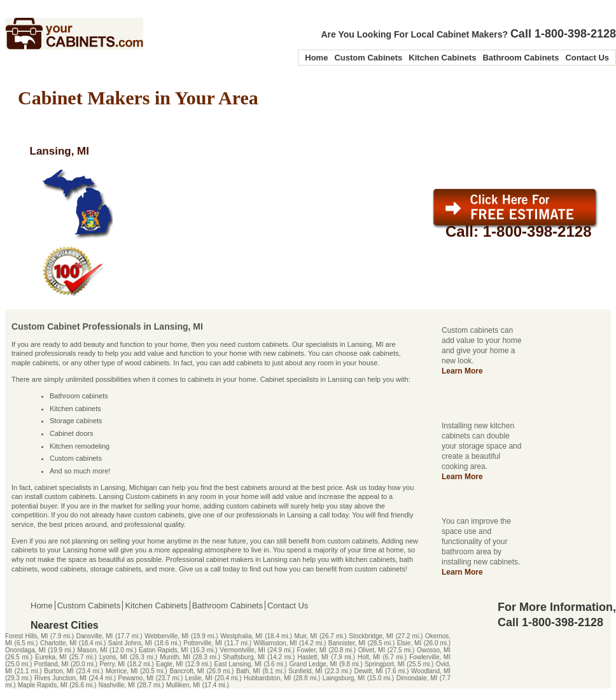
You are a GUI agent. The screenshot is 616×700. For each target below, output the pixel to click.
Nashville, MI (117, 685)
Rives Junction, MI (60, 678)
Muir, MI (305, 636)
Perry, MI (113, 664)
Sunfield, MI (305, 671)
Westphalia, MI (241, 636)
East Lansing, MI (238, 664)
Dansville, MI (95, 636)
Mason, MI (92, 650)
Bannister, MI (347, 643)
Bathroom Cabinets (521, 58)
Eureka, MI (51, 657)
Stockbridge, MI (371, 636)
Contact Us (587, 58)
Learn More (462, 371)
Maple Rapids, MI (43, 685)
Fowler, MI (311, 650)
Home (316, 58)
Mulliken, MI (183, 685)
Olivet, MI (372, 650)
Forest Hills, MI (26, 636)
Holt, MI (369, 657)
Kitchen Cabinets (442, 58)
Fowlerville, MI (430, 657)
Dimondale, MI (417, 678)
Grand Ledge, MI (313, 664)
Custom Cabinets (368, 58)
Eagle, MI (169, 664)
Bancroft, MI (187, 671)
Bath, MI (248, 671)
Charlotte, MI (58, 643)
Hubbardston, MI (267, 678)
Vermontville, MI (242, 650)
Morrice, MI (122, 671)
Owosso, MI (434, 650)
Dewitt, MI (369, 671)
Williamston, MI (275, 643)
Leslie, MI (199, 678)
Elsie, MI (409, 643)
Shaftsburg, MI (244, 657)
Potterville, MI (203, 643)
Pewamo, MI (136, 678)
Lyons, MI (113, 657)
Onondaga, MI (25, 650)
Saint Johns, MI (130, 643)
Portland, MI (52, 664)
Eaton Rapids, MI (163, 650)
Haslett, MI (313, 657)
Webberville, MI (166, 636)
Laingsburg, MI (344, 678)
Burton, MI (59, 671)
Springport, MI (385, 664)
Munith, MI (175, 657)
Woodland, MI (431, 671)
